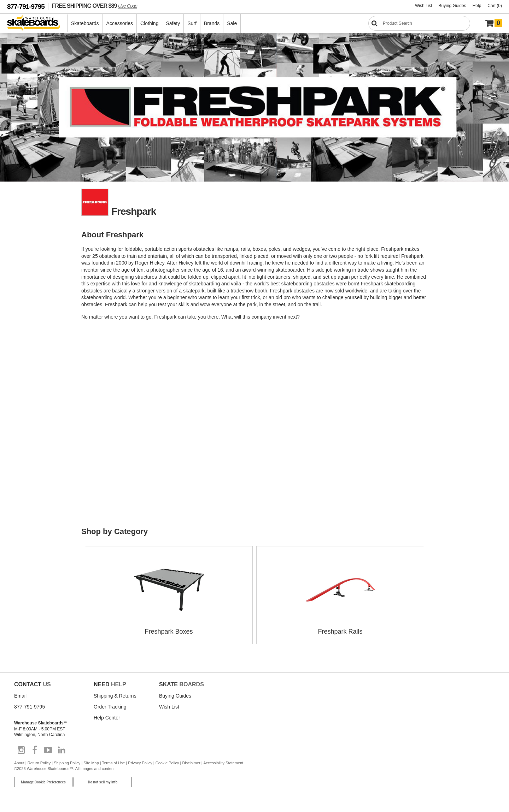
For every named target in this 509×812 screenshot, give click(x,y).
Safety (173, 23)
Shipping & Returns (115, 696)
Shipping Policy (67, 763)
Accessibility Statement (223, 763)
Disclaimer (191, 763)
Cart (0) (495, 6)
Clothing (149, 23)
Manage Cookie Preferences (43, 782)
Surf (192, 23)
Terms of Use (114, 763)
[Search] (419, 23)
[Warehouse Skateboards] (37, 23)
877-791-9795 (26, 7)
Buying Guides (452, 6)
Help (477, 6)
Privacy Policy (140, 763)
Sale (232, 23)
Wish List (424, 6)
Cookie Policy (167, 763)
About (19, 763)
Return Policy (39, 763)
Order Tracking (110, 707)
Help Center (107, 718)
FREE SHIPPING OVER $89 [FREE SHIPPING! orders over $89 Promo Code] (95, 6)
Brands (212, 23)
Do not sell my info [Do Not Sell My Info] (103, 782)
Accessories (120, 23)
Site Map (91, 763)
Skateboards (85, 23)
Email (20, 696)
